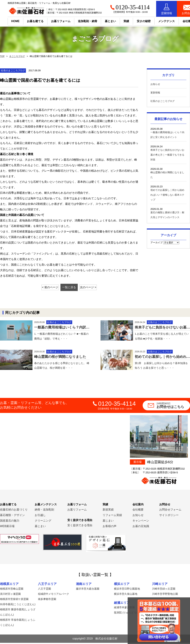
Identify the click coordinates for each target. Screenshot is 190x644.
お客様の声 (110, 528)
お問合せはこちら (173, 407)
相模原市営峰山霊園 (12, 590)
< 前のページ (46, 287)
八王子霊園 (44, 590)
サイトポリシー (169, 516)
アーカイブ (156, 242)
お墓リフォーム (53, 20)
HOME (8, 20)
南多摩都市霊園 (47, 600)
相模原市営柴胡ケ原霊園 (14, 600)
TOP (2, 56)
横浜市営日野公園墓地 (127, 590)
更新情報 (155, 93)
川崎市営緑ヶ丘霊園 (164, 590)
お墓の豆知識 (141, 528)
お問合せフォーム (170, 511)
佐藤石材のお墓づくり (14, 511)
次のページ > (92, 287)
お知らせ (155, 84)
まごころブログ (16, 56)
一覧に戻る (69, 287)
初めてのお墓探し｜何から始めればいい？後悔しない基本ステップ (167, 195)
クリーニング (43, 522)
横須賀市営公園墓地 (164, 609)
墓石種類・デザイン (12, 516)
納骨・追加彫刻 (44, 511)
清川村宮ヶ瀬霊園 (10, 595)
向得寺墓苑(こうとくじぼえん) (18, 605)
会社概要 (138, 511)
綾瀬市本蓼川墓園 (124, 609)
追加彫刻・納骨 (80, 20)
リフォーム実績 (112, 516)
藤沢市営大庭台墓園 (88, 590)
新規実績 (108, 511)
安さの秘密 (136, 20)
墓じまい (40, 528)
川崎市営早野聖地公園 (165, 595)
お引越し (40, 516)
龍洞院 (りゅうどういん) (128, 614)
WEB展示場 (7, 528)
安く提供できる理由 (80, 527)
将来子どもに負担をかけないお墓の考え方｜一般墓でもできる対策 (167, 155)
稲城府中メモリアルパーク (54, 595)
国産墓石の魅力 (10, 522)
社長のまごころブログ (163, 101)
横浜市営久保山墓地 (126, 595)
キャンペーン (141, 522)
